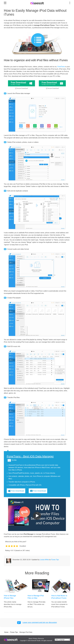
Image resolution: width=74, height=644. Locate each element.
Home (6, 632)
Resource (41, 639)
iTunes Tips (55, 560)
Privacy (35, 639)
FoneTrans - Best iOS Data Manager (30, 456)
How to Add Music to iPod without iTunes (59, 597)
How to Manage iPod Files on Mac (36, 597)
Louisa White (44, 560)
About (30, 639)
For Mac (14, 460)
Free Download (17, 491)
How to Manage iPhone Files (10, 597)
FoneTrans (61, 67)
